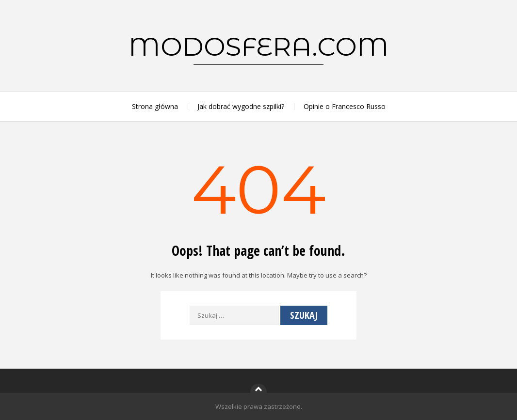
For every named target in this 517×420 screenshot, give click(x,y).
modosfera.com (259, 47)
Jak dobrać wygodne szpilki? (241, 106)
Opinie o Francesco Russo (345, 106)
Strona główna (155, 106)
